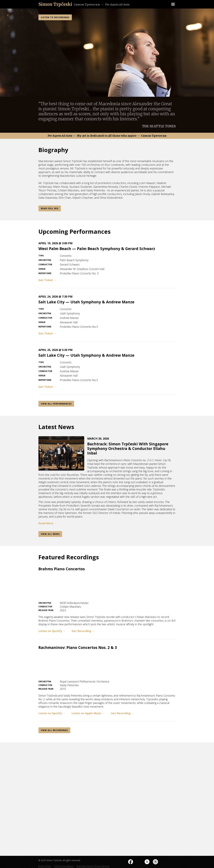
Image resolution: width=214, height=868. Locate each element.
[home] (55, 4)
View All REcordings (54, 730)
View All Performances (56, 404)
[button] (173, 4)
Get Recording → (83, 631)
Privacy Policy (45, 866)
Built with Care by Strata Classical (93, 866)
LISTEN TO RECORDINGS (55, 17)
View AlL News (50, 534)
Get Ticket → (47, 280)
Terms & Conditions (64, 866)
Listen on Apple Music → (88, 713)
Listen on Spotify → (52, 631)
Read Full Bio (50, 208)
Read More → (48, 523)
